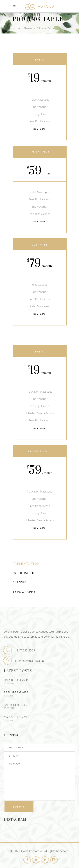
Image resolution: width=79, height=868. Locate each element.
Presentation (26, 564)
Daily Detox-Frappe (17, 680)
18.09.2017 (9, 683)
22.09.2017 (9, 720)
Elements (30, 28)
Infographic (25, 573)
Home (16, 28)
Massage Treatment (17, 717)
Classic (20, 582)
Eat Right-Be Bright (17, 705)
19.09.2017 (9, 696)
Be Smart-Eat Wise (16, 692)
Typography (24, 592)
